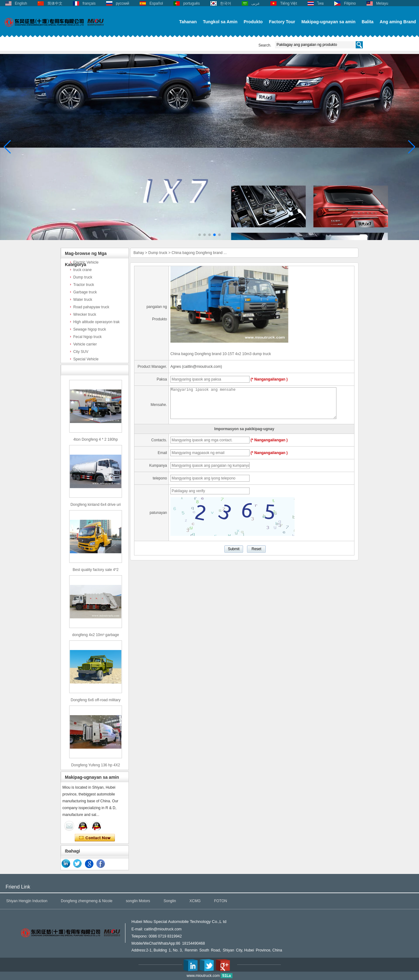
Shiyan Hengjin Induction (27, 901)
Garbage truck (85, 292)
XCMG (195, 901)
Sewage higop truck (90, 329)
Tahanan (188, 22)
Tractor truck (84, 285)
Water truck (83, 300)
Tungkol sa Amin (220, 22)
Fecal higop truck (87, 337)
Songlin (170, 901)
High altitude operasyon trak (96, 322)
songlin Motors (138, 901)
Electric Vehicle (86, 262)
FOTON (221, 901)
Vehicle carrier (85, 344)
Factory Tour (282, 22)
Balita (367, 22)
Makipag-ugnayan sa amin (328, 22)
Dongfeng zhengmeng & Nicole (87, 901)
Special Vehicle (86, 359)
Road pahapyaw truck (91, 307)
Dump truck (83, 277)
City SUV (81, 352)
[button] (200, 235)
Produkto (253, 22)
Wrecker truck (85, 314)
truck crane (82, 270)
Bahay (139, 253)
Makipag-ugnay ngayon (95, 838)
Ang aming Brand (398, 22)
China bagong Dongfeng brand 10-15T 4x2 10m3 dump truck (221, 354)
